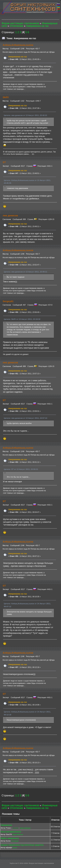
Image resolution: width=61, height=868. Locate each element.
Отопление (15, 841)
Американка (6, 825)
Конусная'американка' (11, 832)
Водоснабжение (25, 828)
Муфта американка (10, 838)
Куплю (15, 848)
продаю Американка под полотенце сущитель (22, 845)
